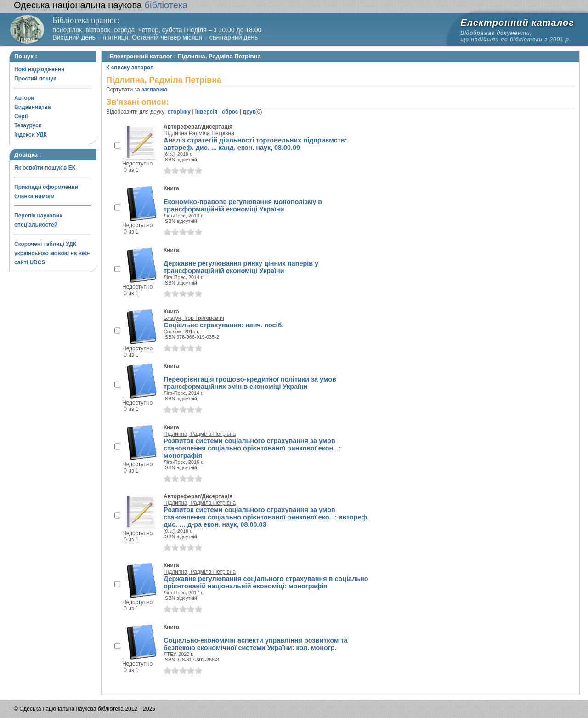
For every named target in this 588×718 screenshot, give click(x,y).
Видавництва (32, 107)
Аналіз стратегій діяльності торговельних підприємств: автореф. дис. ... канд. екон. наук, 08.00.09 (255, 144)
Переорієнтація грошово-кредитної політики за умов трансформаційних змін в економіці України (250, 383)
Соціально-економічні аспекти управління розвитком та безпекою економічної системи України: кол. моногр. (256, 644)
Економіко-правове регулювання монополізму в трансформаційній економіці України (243, 205)
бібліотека (101, 5)
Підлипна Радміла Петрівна (199, 133)
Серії (21, 116)
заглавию (154, 90)
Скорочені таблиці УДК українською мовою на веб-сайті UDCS (52, 253)
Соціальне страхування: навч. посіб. (224, 325)
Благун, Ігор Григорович (194, 318)
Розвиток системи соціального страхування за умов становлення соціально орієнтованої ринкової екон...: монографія (252, 448)
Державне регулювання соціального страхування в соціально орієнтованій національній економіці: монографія (266, 582)
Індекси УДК (31, 135)
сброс (230, 112)
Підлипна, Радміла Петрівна (200, 434)
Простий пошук (35, 79)
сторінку (179, 112)
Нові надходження (39, 69)
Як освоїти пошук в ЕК (45, 168)
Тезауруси (28, 125)
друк (249, 112)
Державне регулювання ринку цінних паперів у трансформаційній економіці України (241, 267)
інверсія (206, 112)
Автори (24, 98)
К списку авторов (130, 68)
